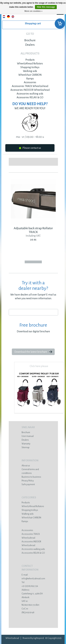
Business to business (31, 477)
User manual (28, 436)
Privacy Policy (28, 481)
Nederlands (4, 17)
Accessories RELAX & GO (30, 97)
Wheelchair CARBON (30, 75)
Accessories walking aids (30, 94)
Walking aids (30, 71)
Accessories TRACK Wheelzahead (30, 86)
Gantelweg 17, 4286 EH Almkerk (33, 594)
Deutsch (8, 17)
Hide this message (46, 7)
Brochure (30, 40)
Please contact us (30, 149)
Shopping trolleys (30, 67)
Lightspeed (39, 638)
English (13, 17)
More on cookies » (34, 11)
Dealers (30, 45)
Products (30, 60)
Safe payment (28, 484)
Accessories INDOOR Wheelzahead (30, 90)
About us (26, 466)
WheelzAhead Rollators (30, 64)
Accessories (30, 82)
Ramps (30, 79)
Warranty (26, 444)
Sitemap (26, 447)
